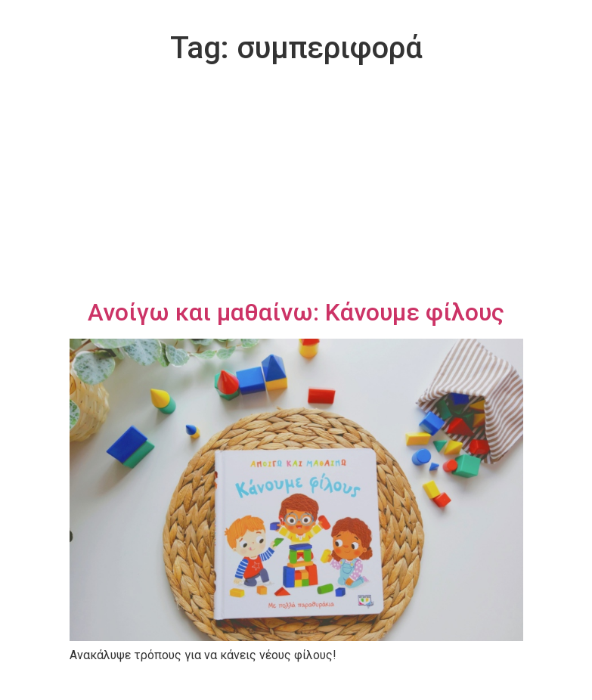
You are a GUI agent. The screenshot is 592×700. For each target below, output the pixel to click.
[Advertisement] (296, 184)
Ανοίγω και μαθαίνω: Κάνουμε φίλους (296, 312)
